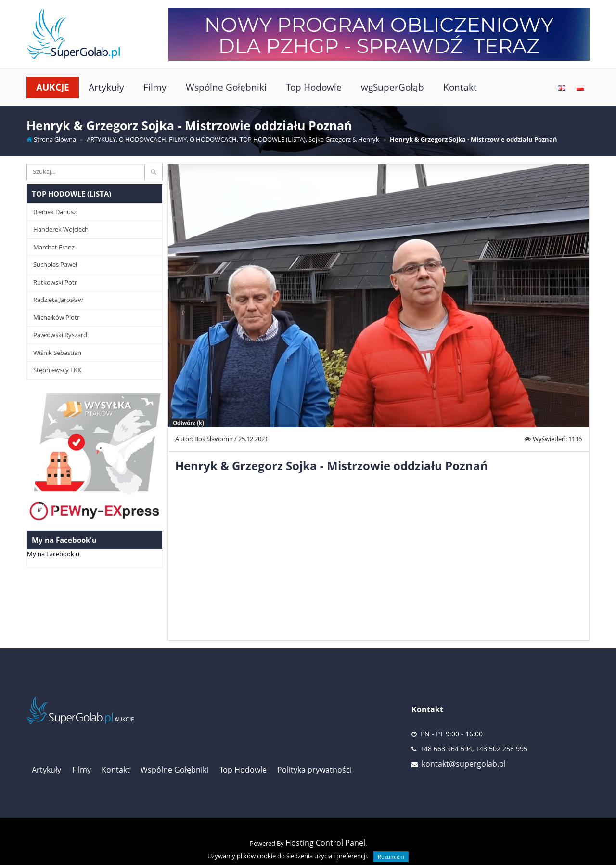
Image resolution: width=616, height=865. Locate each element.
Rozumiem (391, 857)
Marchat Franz (54, 247)
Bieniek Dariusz (55, 212)
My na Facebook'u (53, 554)
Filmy (155, 87)
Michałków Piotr (56, 317)
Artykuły (106, 87)
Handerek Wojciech (61, 229)
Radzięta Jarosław (58, 300)
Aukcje (53, 87)
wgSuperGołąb (392, 87)
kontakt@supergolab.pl (464, 764)
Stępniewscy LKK (57, 370)
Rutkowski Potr (55, 282)
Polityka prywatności (314, 770)
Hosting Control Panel (325, 843)
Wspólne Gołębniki (226, 87)
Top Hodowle (314, 87)
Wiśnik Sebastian (57, 353)
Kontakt (460, 87)
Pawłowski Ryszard (60, 335)
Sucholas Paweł (55, 264)
